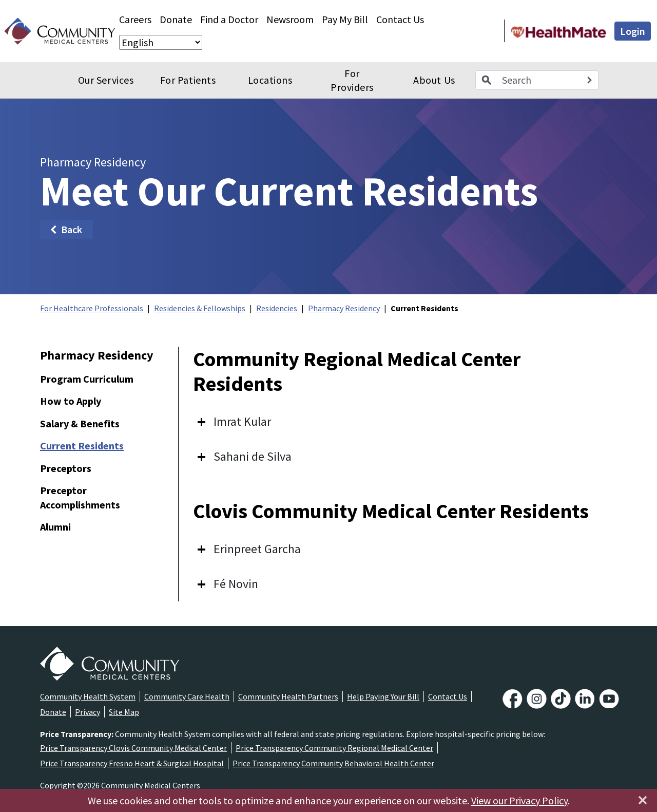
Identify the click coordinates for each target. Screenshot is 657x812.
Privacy (88, 712)
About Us (434, 80)
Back (65, 229)
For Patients (188, 80)
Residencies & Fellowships (200, 308)
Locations (270, 80)
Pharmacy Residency (344, 308)
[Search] (589, 80)
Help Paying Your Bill (383, 696)
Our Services (106, 80)
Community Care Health (187, 696)
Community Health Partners (288, 696)
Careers (135, 19)
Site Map (124, 712)
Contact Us (400, 19)
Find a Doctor (229, 19)
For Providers (352, 80)
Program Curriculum (87, 379)
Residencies (277, 308)
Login (633, 31)
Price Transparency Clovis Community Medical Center (133, 748)
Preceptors (66, 468)
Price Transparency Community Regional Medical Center (334, 748)
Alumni (55, 527)
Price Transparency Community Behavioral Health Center (333, 763)
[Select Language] (161, 42)
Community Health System (88, 696)
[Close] (643, 800)
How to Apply (71, 401)
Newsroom (290, 19)
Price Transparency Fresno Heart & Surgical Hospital (132, 763)
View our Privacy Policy (519, 800)
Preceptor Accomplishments (80, 497)
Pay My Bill (345, 19)
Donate (176, 19)
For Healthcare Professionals (92, 308)
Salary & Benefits (80, 423)
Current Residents (82, 446)
